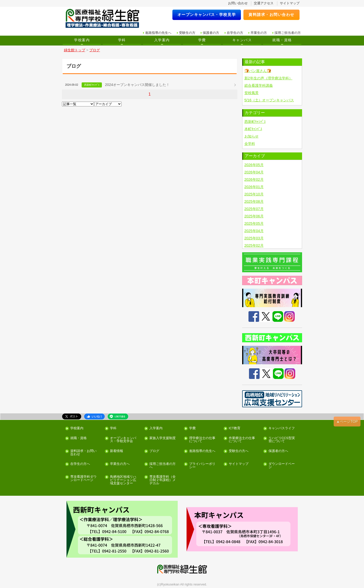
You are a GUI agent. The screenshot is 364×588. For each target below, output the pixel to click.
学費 (202, 40)
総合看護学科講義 (259, 85)
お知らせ (252, 136)
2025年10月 (254, 194)
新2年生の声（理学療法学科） (268, 78)
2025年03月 (254, 238)
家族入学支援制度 (163, 438)
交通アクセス (264, 3)
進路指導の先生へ (158, 33)
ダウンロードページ (282, 466)
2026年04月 (254, 172)
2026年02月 (254, 179)
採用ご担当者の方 (288, 33)
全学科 (250, 144)
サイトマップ (290, 3)
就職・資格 (282, 40)
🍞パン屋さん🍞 (258, 71)
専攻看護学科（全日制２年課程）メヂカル (163, 480)
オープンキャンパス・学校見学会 (123, 440)
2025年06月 (254, 216)
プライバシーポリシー (202, 466)
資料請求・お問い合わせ (271, 15)
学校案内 (82, 40)
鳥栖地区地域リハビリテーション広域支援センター (123, 480)
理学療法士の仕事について (202, 440)
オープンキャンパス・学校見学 (207, 15)
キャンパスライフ (282, 428)
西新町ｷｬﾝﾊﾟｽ (255, 122)
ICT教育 (235, 428)
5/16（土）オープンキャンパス (269, 100)
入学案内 (162, 40)
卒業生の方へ (120, 464)
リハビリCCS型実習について (282, 440)
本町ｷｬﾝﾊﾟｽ (253, 129)
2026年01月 (254, 187)
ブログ (154, 451)
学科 (122, 40)
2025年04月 (254, 231)
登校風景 (252, 93)
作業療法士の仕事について (242, 440)
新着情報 (117, 451)
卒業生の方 (259, 33)
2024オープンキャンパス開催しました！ (137, 85)
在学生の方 (235, 33)
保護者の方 (211, 33)
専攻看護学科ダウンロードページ (83, 479)
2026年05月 (254, 165)
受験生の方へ (239, 451)
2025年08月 (254, 201)
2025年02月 (254, 245)
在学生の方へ (80, 464)
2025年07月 (254, 209)
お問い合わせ (238, 3)
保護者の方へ (278, 451)
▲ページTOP (347, 421)
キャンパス (242, 40)
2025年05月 (254, 223)
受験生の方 (187, 33)
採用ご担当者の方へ (163, 466)
